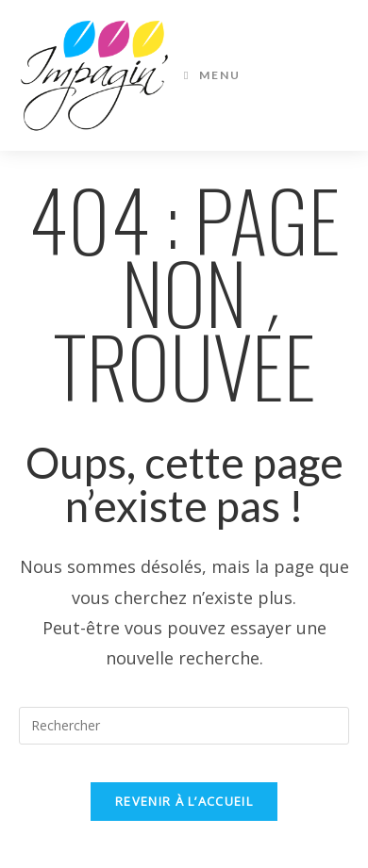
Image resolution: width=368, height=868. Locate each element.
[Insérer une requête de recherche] (184, 726)
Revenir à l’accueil (184, 801)
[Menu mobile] (212, 75)
